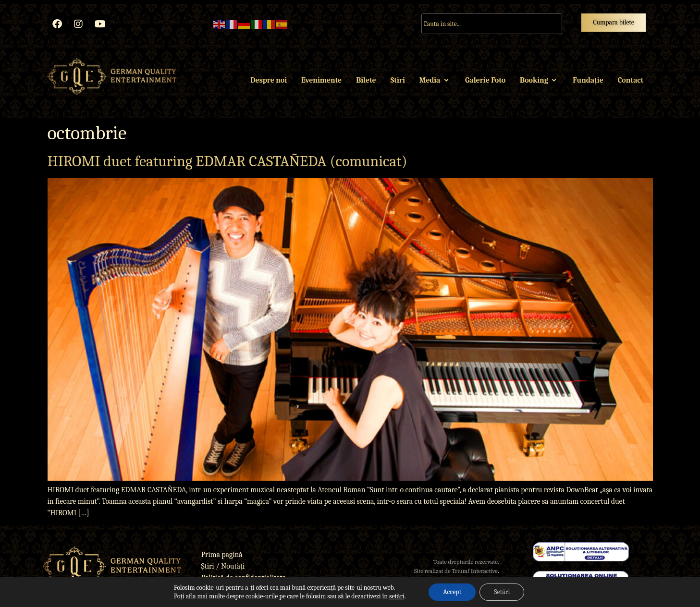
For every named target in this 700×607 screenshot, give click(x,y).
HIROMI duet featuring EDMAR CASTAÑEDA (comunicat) (227, 161)
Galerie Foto (485, 80)
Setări (502, 592)
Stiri (398, 80)
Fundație (588, 80)
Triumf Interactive (475, 571)
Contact (631, 80)
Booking (539, 80)
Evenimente (321, 80)
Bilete (366, 80)
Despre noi (269, 80)
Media (435, 80)
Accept (452, 592)
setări (397, 596)
